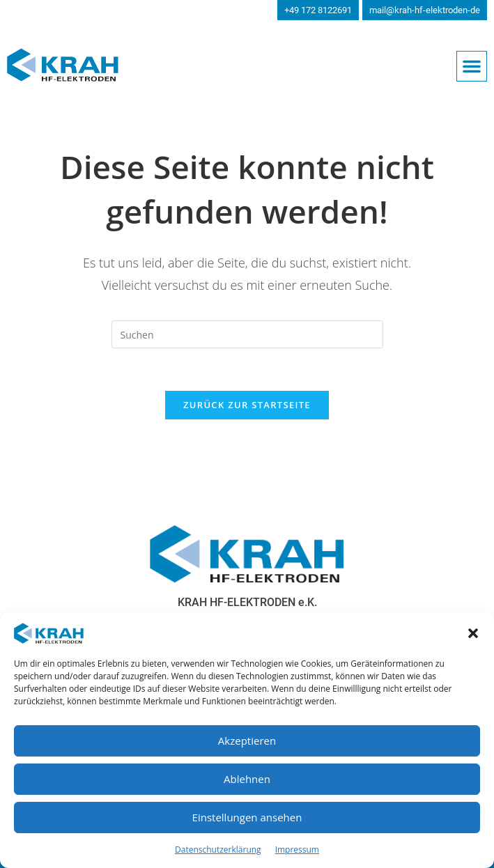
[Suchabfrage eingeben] (247, 334)
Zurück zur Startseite (247, 405)
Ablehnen (247, 779)
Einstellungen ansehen (247, 817)
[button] (473, 633)
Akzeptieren (247, 741)
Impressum (297, 850)
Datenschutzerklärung (218, 850)
